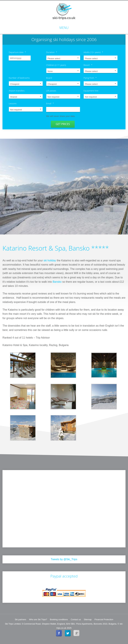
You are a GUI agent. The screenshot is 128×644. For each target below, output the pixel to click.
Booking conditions (59, 619)
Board (49, 78)
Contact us (76, 619)
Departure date (17, 52)
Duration (52, 52)
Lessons (13, 104)
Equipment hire (91, 91)
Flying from (90, 78)
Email (50, 104)
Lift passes (51, 91)
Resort (88, 65)
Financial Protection (104, 619)
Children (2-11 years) (56, 65)
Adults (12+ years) (93, 52)
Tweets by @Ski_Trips (64, 559)
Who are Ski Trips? (38, 619)
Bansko (57, 281)
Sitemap (88, 619)
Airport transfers (17, 91)
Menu (64, 28)
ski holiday (50, 260)
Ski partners (20, 619)
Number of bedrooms (19, 78)
